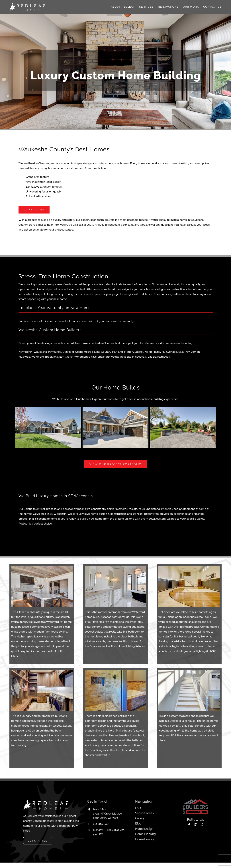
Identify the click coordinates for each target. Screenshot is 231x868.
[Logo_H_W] (27, 4)
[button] (18, 429)
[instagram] (196, 825)
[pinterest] (202, 825)
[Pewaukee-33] (183, 427)
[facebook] (189, 825)
